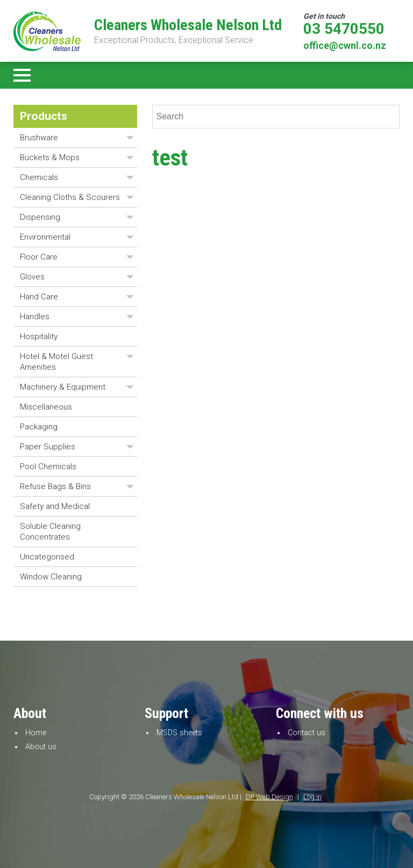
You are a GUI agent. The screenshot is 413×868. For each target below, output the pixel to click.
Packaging (39, 427)
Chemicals (39, 177)
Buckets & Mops (50, 157)
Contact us (307, 733)
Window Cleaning (51, 577)
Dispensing (40, 217)
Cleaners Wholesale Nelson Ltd (188, 25)
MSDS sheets (179, 733)
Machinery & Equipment (63, 387)
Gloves (32, 277)
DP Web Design (269, 797)
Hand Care (39, 297)
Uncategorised (47, 557)
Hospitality (39, 336)
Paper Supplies (48, 447)
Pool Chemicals (48, 467)
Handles (35, 317)
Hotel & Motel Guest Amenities (56, 362)
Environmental (45, 237)
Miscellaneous (46, 407)
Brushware (39, 138)
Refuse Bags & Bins (55, 486)
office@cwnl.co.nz (345, 45)
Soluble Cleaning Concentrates (50, 532)
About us (41, 747)
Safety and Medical (55, 506)
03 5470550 (344, 29)
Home (36, 733)
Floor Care (39, 257)
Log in (312, 797)
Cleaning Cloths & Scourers (70, 197)
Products (44, 116)
